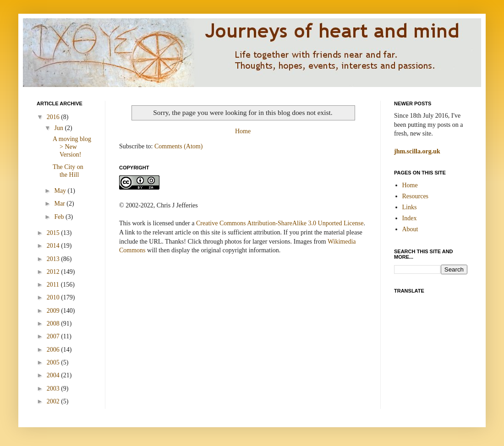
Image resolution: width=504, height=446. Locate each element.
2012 (54, 272)
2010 (54, 297)
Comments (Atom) (178, 146)
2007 (54, 336)
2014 (54, 246)
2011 (54, 285)
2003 (54, 389)
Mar (60, 204)
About (410, 229)
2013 (54, 259)
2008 (54, 324)
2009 (54, 311)
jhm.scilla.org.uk (417, 151)
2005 (54, 362)
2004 (54, 375)
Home (243, 131)
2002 (54, 401)
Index (410, 218)
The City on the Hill (68, 171)
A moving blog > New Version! (72, 147)
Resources (416, 196)
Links (410, 207)
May (61, 191)
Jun (59, 128)
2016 (54, 117)
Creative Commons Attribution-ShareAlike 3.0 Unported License (280, 223)
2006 (54, 350)
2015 (54, 233)
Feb (60, 217)
